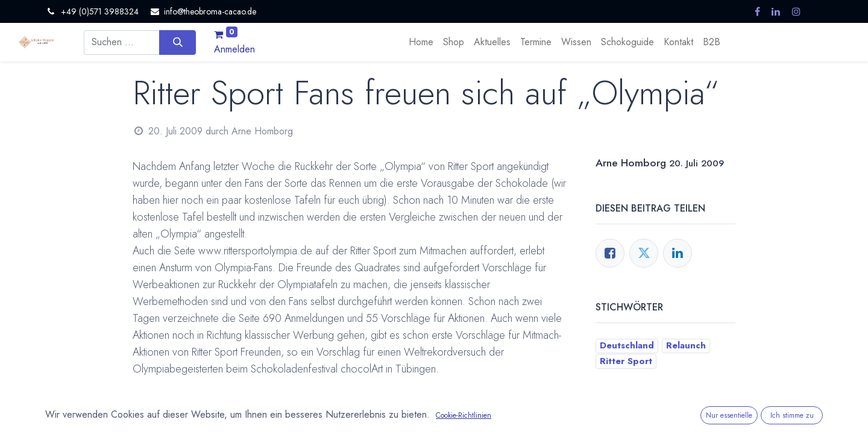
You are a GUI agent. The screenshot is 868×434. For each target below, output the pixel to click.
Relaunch (686, 345)
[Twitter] (644, 253)
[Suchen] (178, 42)
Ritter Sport (626, 361)
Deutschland (627, 345)
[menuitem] (421, 42)
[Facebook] (610, 253)
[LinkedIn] (678, 253)
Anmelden (234, 49)
